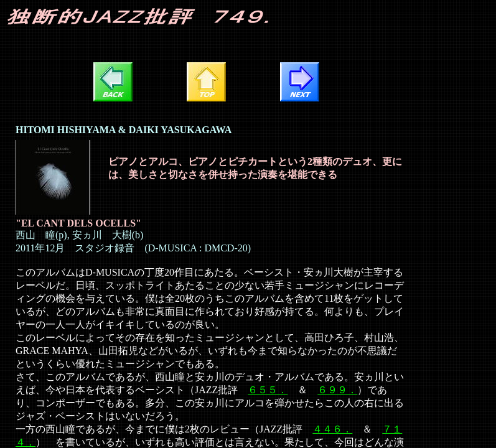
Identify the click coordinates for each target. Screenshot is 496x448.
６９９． (337, 390)
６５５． (268, 390)
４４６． (332, 429)
